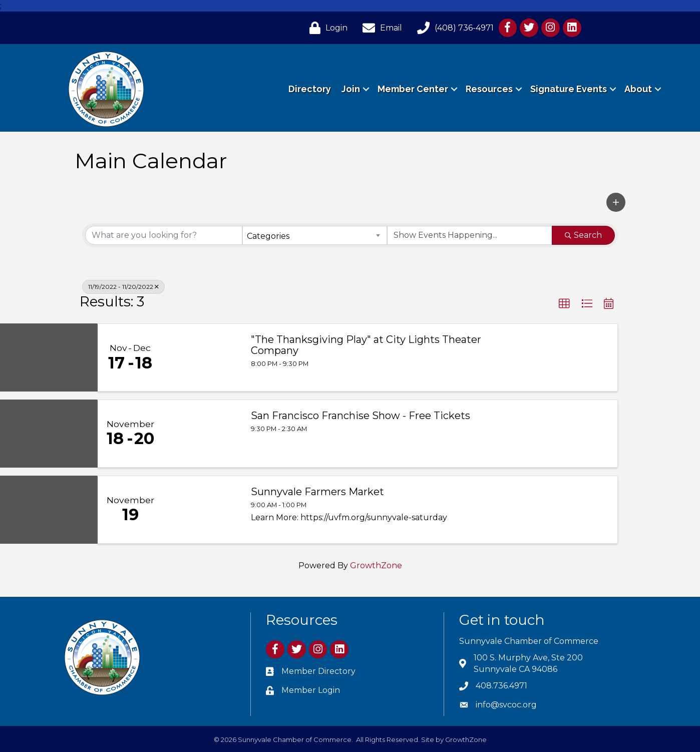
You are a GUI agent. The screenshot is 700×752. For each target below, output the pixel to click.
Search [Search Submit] (583, 235)
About (638, 89)
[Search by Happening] (470, 235)
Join (351, 89)
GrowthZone (376, 566)
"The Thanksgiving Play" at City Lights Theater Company (366, 345)
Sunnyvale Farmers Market (317, 492)
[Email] (380, 28)
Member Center (413, 89)
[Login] (326, 28)
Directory (310, 89)
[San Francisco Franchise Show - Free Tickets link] (202, 434)
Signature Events (569, 89)
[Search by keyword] (164, 235)
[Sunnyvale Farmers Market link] (202, 510)
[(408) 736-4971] (453, 28)
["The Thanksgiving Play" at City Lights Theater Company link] (202, 357)
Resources (489, 89)
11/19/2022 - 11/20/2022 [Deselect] (123, 287)
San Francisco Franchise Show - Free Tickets (361, 416)
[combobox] (314, 235)
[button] (616, 202)
